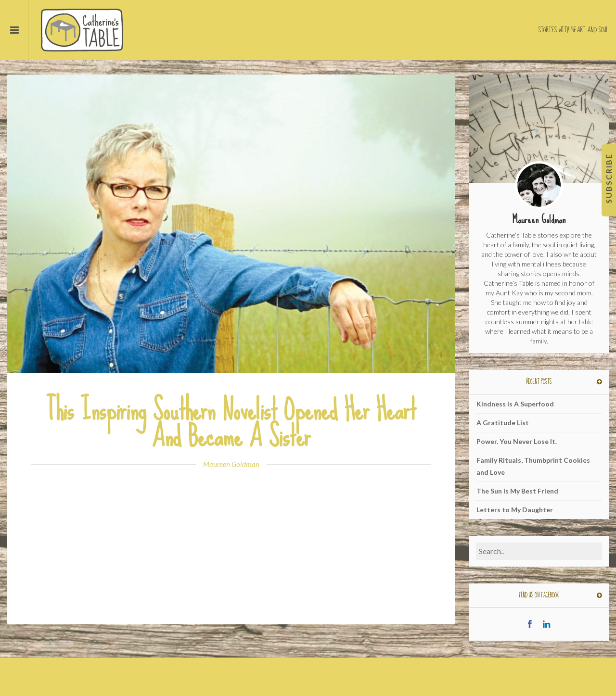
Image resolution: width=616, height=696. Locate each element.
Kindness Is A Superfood (515, 404)
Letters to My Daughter (515, 510)
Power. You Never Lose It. (517, 441)
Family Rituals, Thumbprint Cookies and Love (533, 466)
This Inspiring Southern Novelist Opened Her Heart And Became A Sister (231, 423)
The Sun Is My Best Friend (517, 491)
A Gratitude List (503, 423)
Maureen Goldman (231, 464)
